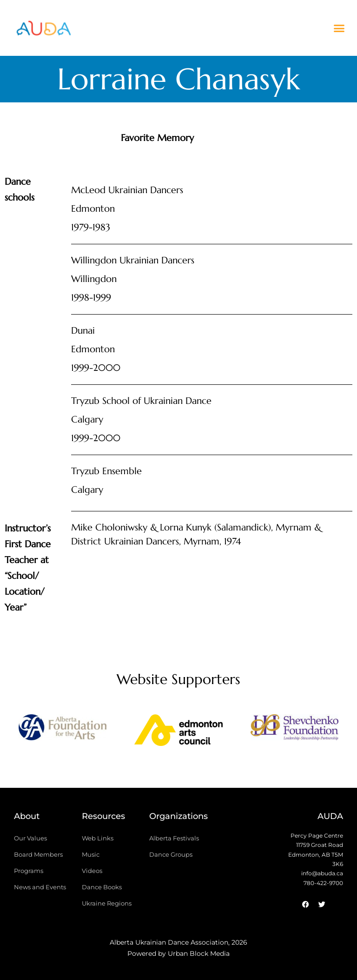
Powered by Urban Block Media (178, 953)
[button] (339, 28)
